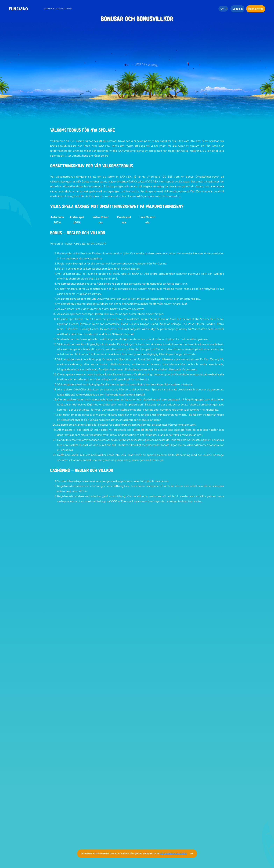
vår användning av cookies (173, 853)
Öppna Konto (256, 9)
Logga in (237, 9)
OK (192, 853)
